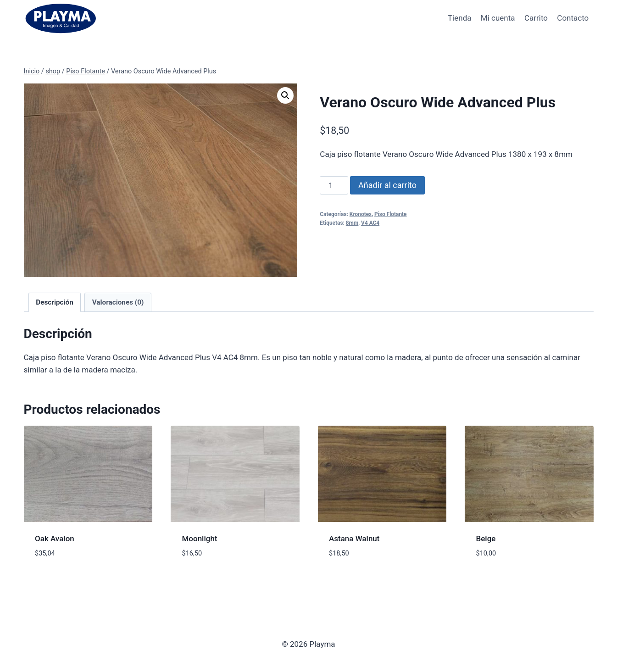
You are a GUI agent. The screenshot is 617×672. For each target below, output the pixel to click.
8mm (352, 223)
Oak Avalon (55, 539)
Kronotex (361, 214)
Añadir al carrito (387, 185)
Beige (486, 539)
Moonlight (200, 539)
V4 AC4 (370, 223)
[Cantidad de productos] (334, 185)
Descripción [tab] (55, 302)
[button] (285, 95)
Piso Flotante (390, 214)
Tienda (460, 18)
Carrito (536, 18)
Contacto (573, 18)
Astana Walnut (354, 539)
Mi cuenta (498, 18)
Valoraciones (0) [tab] (118, 302)
